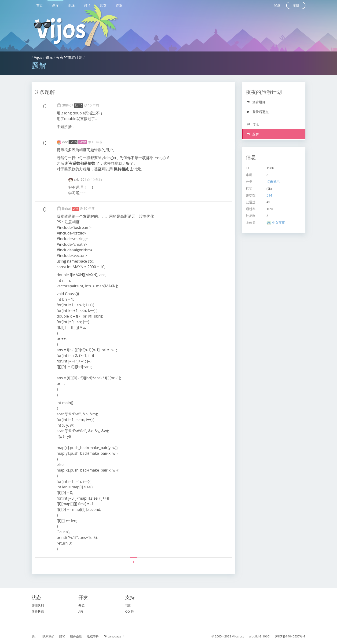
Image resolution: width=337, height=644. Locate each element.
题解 (253, 134)
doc (65, 142)
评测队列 (38, 605)
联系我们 (48, 636)
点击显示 (273, 181)
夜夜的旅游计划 (69, 57)
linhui (67, 208)
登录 (277, 5)
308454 (68, 105)
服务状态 (38, 611)
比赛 (103, 5)
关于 (35, 636)
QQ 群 (130, 611)
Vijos (38, 57)
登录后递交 (258, 112)
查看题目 (256, 102)
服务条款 (76, 636)
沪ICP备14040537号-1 (290, 636)
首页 (40, 5)
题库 (55, 5)
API (81, 611)
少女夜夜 (278, 222)
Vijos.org (238, 636)
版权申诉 (93, 636)
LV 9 (75, 209)
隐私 (62, 636)
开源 (81, 605)
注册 (296, 5)
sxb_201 (81, 179)
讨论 (87, 5)
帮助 (128, 605)
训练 (71, 5)
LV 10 (79, 105)
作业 (119, 5)
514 (269, 195)
